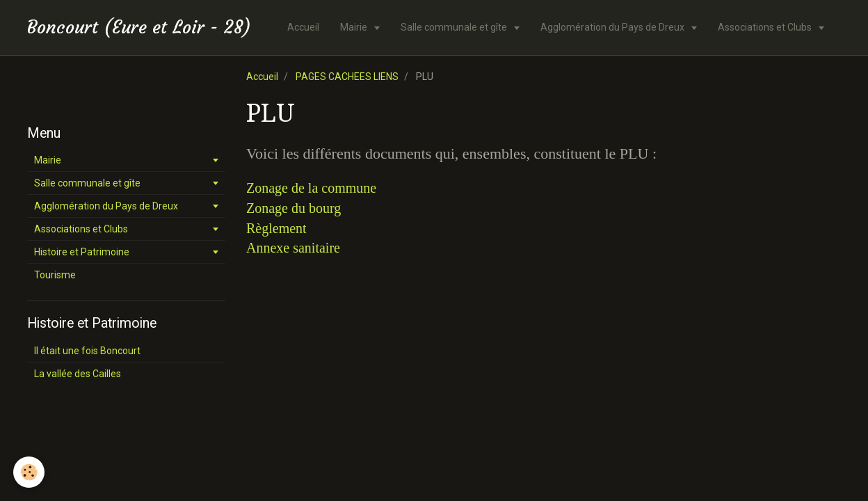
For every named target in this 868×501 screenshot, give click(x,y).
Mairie (355, 27)
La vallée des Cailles (78, 374)
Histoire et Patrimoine (82, 252)
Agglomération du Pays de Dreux (613, 27)
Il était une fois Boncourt (87, 351)
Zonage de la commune (311, 188)
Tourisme (55, 275)
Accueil (303, 27)
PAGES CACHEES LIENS (347, 77)
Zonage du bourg (294, 208)
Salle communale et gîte (455, 27)
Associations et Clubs (766, 27)
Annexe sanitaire (293, 248)
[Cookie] (30, 472)
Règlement (276, 228)
